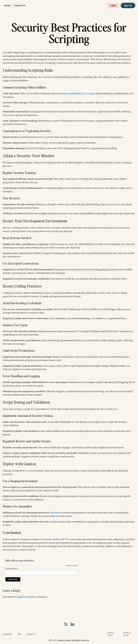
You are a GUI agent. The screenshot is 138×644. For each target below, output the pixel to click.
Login (113, 5)
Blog (19, 634)
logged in (21, 597)
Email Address (12, 569)
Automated (56, 513)
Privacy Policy (111, 634)
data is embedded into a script (78, 93)
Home (8, 5)
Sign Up (128, 5)
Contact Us (20, 5)
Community (7, 634)
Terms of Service (127, 634)
